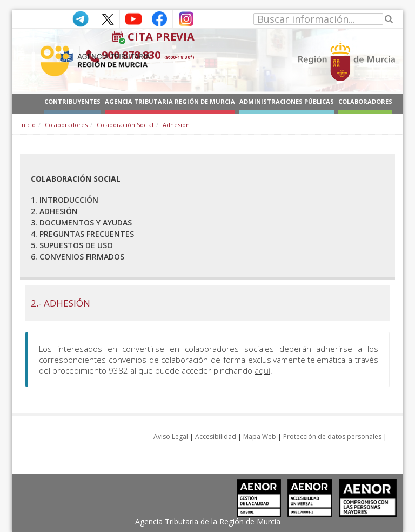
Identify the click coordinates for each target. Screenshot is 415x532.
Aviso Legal (171, 437)
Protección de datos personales (332, 437)
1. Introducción (65, 200)
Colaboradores (66, 125)
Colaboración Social (125, 125)
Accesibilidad (216, 437)
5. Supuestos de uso (72, 245)
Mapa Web (260, 437)
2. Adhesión (54, 211)
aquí (262, 370)
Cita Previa (161, 36)
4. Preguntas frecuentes (82, 234)
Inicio (28, 125)
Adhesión (176, 125)
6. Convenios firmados (78, 257)
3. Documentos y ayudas (81, 222)
